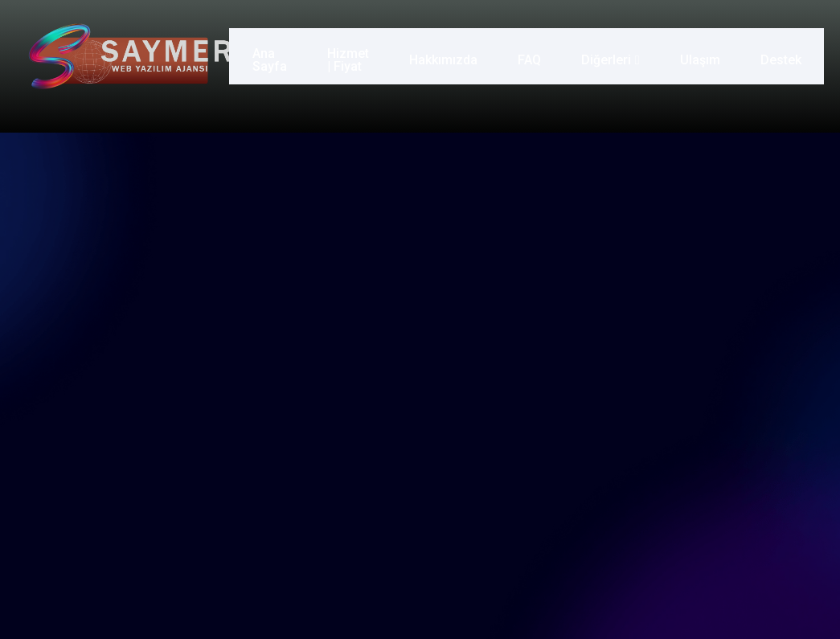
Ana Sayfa (266, 56)
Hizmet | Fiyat (345, 56)
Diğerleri (613, 56)
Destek (783, 56)
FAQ (532, 56)
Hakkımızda (446, 56)
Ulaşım (703, 56)
